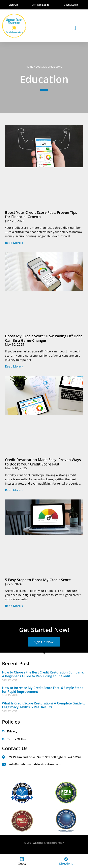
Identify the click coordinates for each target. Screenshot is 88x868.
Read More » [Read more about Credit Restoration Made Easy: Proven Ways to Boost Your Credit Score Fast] (14, 490)
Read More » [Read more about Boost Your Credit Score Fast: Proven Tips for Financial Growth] (14, 243)
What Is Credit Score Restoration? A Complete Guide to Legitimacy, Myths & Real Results (44, 705)
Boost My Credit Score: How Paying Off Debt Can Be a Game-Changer (43, 338)
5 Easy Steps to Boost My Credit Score (38, 580)
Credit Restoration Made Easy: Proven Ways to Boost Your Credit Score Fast (43, 462)
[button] (75, 28)
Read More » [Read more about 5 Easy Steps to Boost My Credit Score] (14, 606)
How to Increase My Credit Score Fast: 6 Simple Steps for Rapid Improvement (43, 690)
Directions (66, 863)
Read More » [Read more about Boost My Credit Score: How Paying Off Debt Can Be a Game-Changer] (14, 366)
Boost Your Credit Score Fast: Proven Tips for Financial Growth (41, 215)
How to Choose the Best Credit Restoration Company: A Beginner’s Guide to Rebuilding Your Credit (43, 674)
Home (30, 67)
